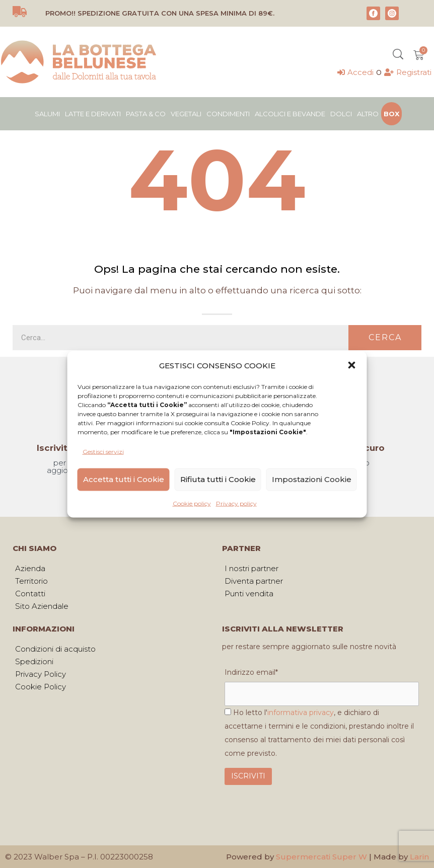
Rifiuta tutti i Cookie (218, 479)
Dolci (341, 114)
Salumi (47, 114)
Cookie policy (192, 503)
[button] (352, 365)
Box (391, 114)
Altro (368, 114)
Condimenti (228, 114)
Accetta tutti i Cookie (124, 479)
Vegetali (186, 114)
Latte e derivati (93, 114)
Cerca (385, 337)
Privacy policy (236, 503)
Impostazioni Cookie (312, 479)
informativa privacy (301, 713)
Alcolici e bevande (290, 114)
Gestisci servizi (103, 451)
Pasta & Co (146, 114)
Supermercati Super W (321, 857)
